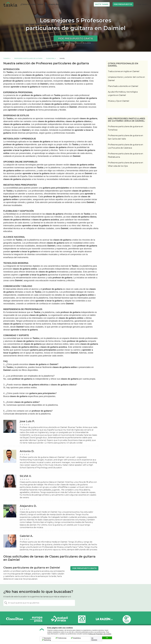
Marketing (47, 640)
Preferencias (62, 638)
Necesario (47, 638)
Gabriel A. (26, 536)
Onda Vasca (127, 619)
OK (107, 638)
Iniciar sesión (142, 4)
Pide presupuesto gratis (76, 38)
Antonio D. (27, 451)
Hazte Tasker (102, 4)
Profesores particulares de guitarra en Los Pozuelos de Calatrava (125, 146)
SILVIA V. (26, 476)
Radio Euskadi (59, 619)
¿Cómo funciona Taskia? (32, 4)
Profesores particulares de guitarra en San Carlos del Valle (125, 137)
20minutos (82, 619)
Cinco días (15, 619)
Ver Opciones (94, 639)
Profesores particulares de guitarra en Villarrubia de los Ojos (125, 164)
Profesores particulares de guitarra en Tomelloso (125, 128)
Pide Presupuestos (123, 4)
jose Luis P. (27, 421)
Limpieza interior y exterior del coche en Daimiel (126, 79)
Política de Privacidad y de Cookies (100, 634)
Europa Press (37, 619)
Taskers (6, 58)
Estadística (77, 638)
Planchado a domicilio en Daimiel (123, 86)
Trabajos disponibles (56, 4)
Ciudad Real (50, 58)
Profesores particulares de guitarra (28, 58)
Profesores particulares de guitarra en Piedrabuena (125, 155)
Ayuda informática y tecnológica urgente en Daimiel (123, 94)
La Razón (104, 619)
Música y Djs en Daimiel (119, 101)
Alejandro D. (28, 506)
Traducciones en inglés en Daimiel (124, 71)
